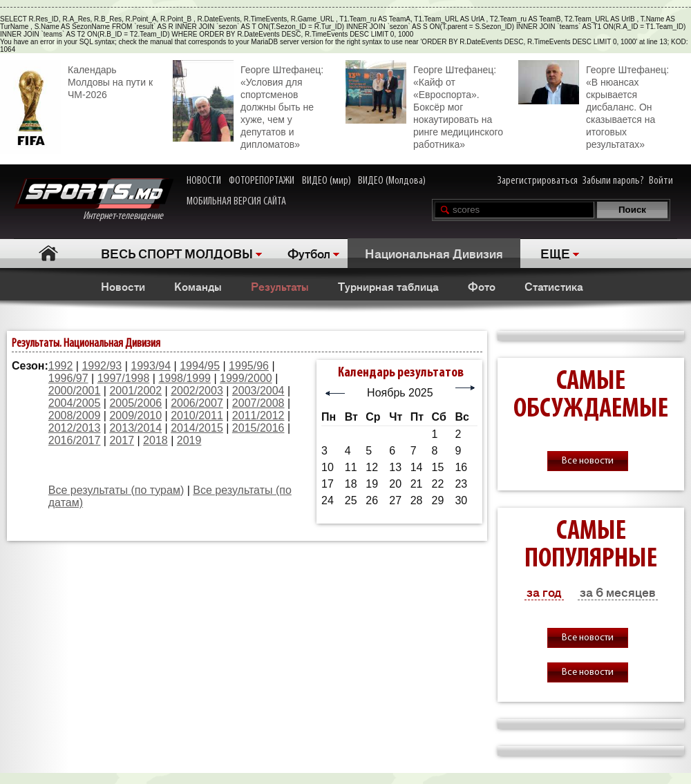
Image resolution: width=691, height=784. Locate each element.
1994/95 (200, 366)
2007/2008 (258, 403)
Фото (482, 286)
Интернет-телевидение (94, 200)
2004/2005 (75, 403)
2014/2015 (197, 428)
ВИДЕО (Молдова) (392, 181)
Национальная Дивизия (434, 253)
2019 (189, 440)
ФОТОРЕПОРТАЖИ (262, 181)
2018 (155, 440)
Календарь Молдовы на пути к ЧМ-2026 (76, 80)
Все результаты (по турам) (116, 490)
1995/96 (249, 366)
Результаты (280, 286)
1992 (61, 366)
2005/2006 (135, 403)
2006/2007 (197, 403)
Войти (661, 181)
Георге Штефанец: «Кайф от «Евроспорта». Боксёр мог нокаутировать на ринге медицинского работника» (424, 105)
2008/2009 (75, 415)
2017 (122, 440)
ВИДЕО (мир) (326, 181)
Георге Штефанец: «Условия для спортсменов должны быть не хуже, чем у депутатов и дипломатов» (248, 105)
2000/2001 (75, 391)
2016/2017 (75, 440)
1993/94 (151, 366)
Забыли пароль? (613, 181)
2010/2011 (197, 415)
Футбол (309, 253)
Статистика (554, 286)
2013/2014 (135, 428)
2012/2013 (75, 428)
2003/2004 (258, 391)
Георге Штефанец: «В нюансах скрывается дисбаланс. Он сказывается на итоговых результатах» (594, 105)
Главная (49, 253)
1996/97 (68, 378)
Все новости (588, 461)
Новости (123, 286)
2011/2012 (258, 415)
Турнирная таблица (388, 286)
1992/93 (102, 366)
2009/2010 (135, 415)
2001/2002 (135, 391)
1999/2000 (246, 378)
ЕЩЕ (555, 253)
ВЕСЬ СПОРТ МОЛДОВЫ (177, 253)
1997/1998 (124, 378)
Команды (198, 286)
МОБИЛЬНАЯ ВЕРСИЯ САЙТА (236, 202)
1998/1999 (184, 378)
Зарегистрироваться (538, 181)
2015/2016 (258, 428)
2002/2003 (197, 391)
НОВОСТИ (204, 181)
